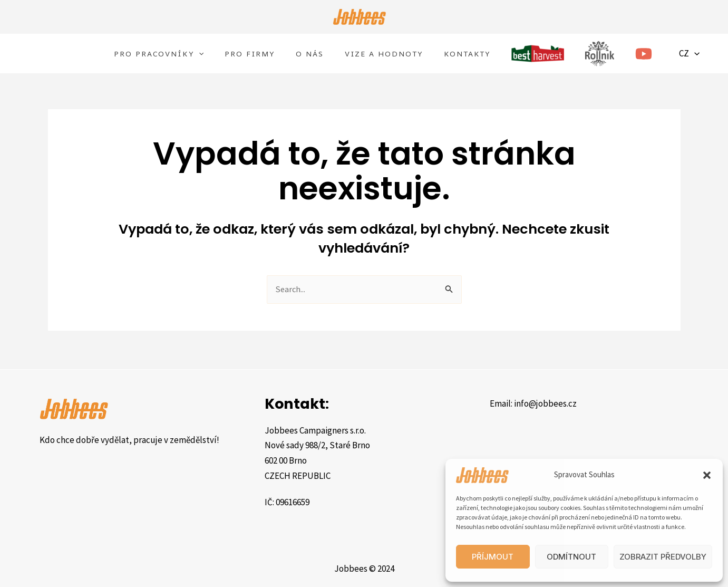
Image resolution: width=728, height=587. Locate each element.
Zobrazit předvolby (663, 557)
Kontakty (467, 55)
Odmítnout (571, 557)
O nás (310, 55)
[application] (199, 55)
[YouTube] (644, 55)
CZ (693, 55)
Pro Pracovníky (159, 55)
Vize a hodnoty (384, 55)
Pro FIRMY (250, 55)
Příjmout (493, 557)
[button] (707, 475)
